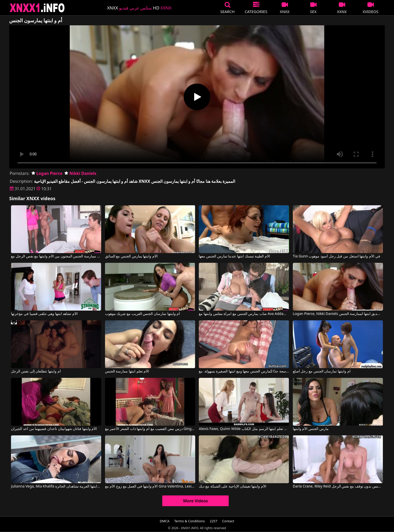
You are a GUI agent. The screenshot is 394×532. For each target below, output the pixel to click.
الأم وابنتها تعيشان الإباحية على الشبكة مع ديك (232, 486)
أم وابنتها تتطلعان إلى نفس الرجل (36, 371)
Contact (228, 521)
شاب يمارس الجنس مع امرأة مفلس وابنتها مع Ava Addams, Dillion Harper (244, 314)
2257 (214, 521)
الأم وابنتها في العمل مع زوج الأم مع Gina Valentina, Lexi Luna (150, 486)
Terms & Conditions (189, 521)
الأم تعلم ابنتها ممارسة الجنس (127, 371)
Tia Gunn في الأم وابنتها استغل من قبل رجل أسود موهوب (337, 256)
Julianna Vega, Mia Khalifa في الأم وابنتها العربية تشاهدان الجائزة (56, 486)
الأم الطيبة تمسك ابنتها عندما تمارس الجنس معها (234, 256)
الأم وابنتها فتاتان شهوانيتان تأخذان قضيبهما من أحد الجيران (54, 429)
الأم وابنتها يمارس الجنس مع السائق (131, 256)
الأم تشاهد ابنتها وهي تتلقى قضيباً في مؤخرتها (44, 314)
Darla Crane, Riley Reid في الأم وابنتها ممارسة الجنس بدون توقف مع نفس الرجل (338, 486)
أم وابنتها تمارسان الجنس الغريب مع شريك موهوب (142, 314)
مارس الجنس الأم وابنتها (311, 429)
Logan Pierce (47, 173)
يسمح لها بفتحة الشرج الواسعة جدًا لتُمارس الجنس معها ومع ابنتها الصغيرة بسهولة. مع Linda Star (244, 371)
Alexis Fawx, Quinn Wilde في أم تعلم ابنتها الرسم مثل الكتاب (244, 429)
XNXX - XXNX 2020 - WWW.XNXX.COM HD (37, 8)
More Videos (196, 501)
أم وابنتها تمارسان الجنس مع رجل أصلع (322, 371)
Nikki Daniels (80, 173)
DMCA (165, 521)
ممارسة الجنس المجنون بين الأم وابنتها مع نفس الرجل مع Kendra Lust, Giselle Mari (56, 256)
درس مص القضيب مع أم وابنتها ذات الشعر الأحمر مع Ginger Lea (150, 429)
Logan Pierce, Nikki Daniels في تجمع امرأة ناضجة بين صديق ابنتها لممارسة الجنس (338, 314)
